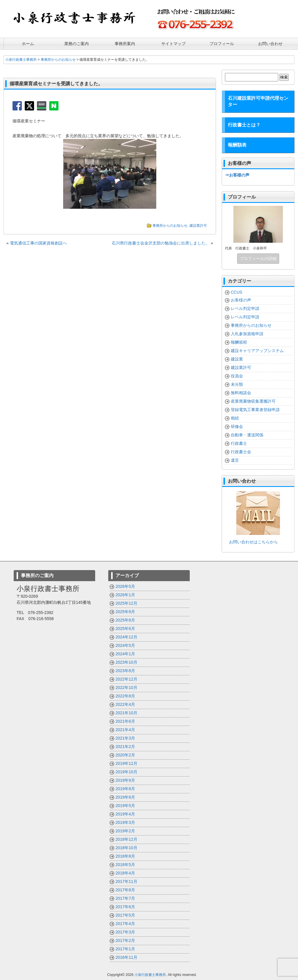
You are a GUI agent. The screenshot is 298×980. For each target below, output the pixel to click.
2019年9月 (125, 780)
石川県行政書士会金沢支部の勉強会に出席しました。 (161, 243)
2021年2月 (125, 746)
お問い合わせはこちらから (251, 542)
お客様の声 (241, 300)
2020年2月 (125, 755)
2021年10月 (126, 713)
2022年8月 (125, 696)
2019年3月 (125, 822)
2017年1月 (125, 949)
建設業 (237, 359)
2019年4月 (125, 814)
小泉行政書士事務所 (150, 974)
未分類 (237, 384)
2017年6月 (125, 906)
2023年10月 (126, 662)
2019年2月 (125, 831)
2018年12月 (126, 839)
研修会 (237, 426)
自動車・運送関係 (247, 435)
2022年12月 (126, 679)
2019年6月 (125, 797)
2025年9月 (125, 611)
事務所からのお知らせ (170, 225)
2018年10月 (126, 847)
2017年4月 (125, 923)
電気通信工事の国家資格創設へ (38, 243)
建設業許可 (198, 225)
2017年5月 (125, 915)
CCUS (237, 292)
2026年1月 (125, 595)
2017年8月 (125, 890)
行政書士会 (241, 451)
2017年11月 (126, 881)
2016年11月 (126, 957)
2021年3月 (125, 738)
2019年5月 (125, 805)
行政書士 (239, 443)
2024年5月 (125, 645)
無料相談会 (241, 392)
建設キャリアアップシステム (257, 350)
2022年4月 (125, 704)
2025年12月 (126, 603)
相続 (235, 418)
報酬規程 (239, 342)
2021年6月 (125, 721)
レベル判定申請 (245, 308)
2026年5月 (125, 586)
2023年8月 (125, 670)
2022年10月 (126, 687)
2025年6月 (125, 628)
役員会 (237, 376)
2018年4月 (125, 873)
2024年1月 (125, 654)
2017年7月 (125, 898)
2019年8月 (125, 788)
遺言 (235, 460)
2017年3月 (125, 932)
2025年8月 (125, 620)
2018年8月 (125, 856)
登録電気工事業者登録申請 (255, 409)
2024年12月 (126, 637)
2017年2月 (125, 940)
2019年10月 (126, 772)
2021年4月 (125, 729)
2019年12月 (126, 763)
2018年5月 (125, 864)
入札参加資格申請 (247, 333)
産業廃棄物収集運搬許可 (253, 401)
